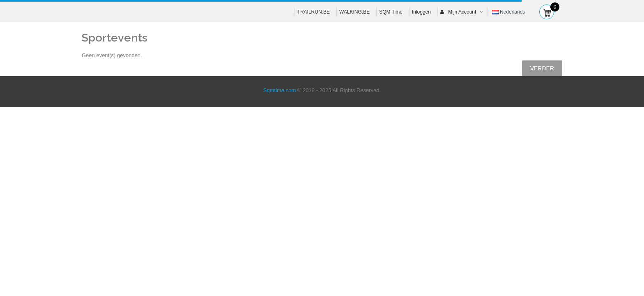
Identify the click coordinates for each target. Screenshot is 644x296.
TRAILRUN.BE (314, 12)
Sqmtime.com (279, 90)
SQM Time (391, 12)
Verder (542, 68)
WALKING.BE (354, 12)
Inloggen (421, 12)
